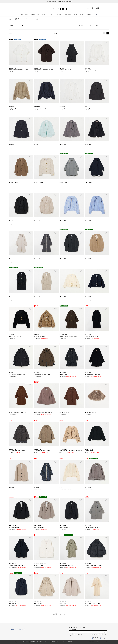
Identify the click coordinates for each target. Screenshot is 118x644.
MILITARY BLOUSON (90, 489)
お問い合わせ (47, 642)
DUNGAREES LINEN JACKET (17, 222)
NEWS (76, 15)
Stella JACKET (38, 146)
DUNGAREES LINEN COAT (16, 298)
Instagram (103, 638)
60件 (97, 26)
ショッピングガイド (16, 642)
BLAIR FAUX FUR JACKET (41, 336)
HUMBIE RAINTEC (64, 413)
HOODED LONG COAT (65, 70)
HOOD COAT (38, 489)
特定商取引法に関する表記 (36, 642)
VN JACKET (12, 489)
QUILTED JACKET (39, 565)
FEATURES (58, 15)
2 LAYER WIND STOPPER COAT (17, 374)
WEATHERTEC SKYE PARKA (67, 184)
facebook (95, 638)
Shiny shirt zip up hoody (90, 70)
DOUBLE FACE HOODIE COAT (92, 374)
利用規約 (53, 642)
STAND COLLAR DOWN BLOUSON (93, 565)
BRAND (50, 15)
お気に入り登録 (30, 43)
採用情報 (70, 642)
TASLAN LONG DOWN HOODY (92, 527)
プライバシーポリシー (61, 642)
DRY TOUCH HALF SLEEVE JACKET (19, 70)
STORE (82, 15)
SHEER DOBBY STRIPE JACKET (68, 146)
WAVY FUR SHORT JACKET (92, 413)
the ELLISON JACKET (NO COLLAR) (69, 260)
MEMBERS (90, 15)
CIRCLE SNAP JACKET (15, 336)
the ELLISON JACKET (15, 527)
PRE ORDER (25, 15)
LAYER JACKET (63, 604)
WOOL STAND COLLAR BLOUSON (43, 413)
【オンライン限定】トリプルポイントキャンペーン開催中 (59, 2)
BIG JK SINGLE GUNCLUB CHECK (18, 184)
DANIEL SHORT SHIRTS (66, 489)
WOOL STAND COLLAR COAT (92, 336)
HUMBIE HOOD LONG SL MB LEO (18, 413)
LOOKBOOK (68, 15)
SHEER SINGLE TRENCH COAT (93, 604)
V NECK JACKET (89, 451)
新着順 (12, 26)
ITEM (44, 15)
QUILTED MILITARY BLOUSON (17, 451)
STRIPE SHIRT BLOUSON (66, 222)
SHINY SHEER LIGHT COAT (66, 565)
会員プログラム (25, 642)
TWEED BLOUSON (64, 298)
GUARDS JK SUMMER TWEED (42, 184)
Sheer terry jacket (64, 108)
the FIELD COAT (13, 260)
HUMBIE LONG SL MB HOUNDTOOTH (69, 336)
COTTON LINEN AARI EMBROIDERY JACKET (71, 451)
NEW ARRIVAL (35, 15)
